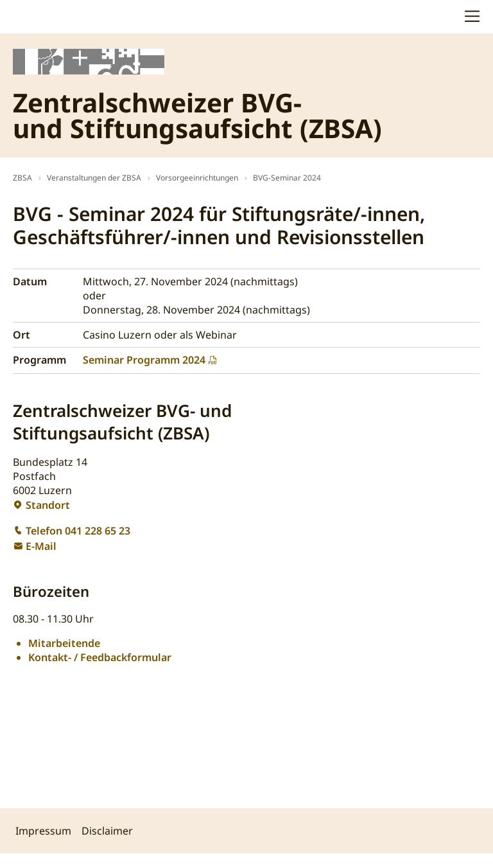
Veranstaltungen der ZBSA (94, 178)
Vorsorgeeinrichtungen (197, 178)
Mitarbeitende (64, 643)
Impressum (43, 831)
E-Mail (41, 546)
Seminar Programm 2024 (144, 360)
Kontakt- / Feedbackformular (100, 657)
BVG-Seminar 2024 (287, 178)
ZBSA (22, 178)
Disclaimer (107, 831)
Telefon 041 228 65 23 (78, 531)
